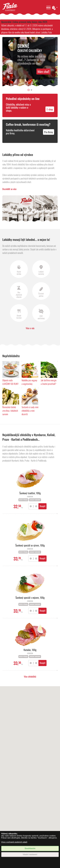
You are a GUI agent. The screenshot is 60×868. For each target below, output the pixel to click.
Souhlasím (30, 848)
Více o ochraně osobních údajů (14, 842)
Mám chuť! (43, 72)
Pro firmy (49, 132)
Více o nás (30, 328)
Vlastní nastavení (30, 854)
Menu (48, 7)
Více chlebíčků (30, 676)
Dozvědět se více (9, 189)
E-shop (50, 109)
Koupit (43, 506)
